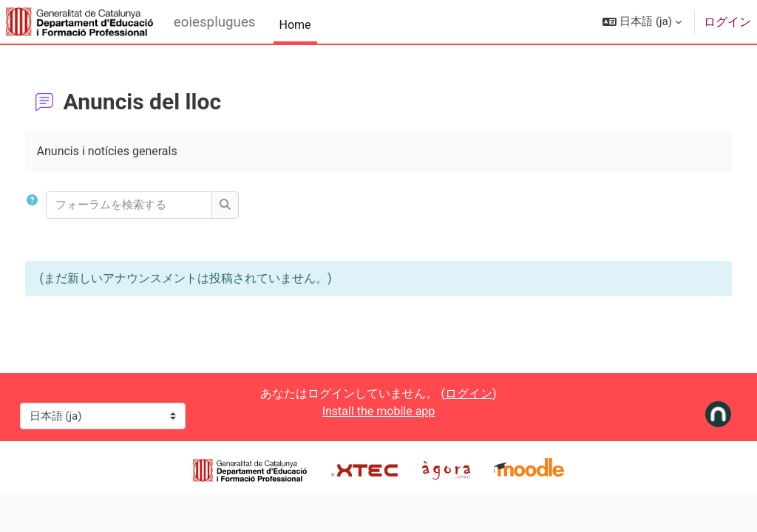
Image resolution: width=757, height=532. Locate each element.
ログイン (727, 22)
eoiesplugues (215, 22)
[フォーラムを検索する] (157, 205)
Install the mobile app (379, 411)
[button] (642, 22)
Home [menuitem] (295, 25)
